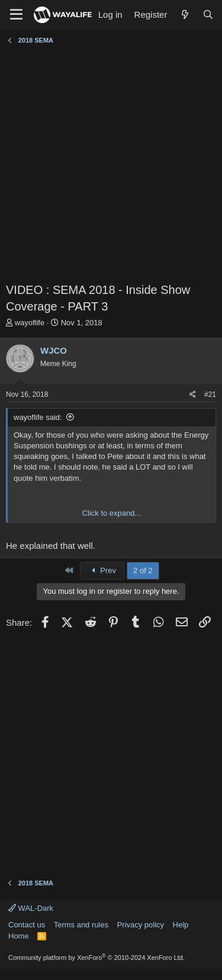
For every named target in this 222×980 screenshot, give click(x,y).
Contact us (27, 925)
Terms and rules (81, 925)
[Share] (193, 395)
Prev (102, 570)
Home (19, 936)
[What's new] (184, 14)
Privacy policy (141, 925)
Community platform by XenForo (96, 958)
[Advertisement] (111, 165)
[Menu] (16, 15)
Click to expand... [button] (112, 513)
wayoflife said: (38, 417)
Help (181, 925)
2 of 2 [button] (143, 570)
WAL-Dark (31, 908)
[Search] (208, 14)
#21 (210, 394)
